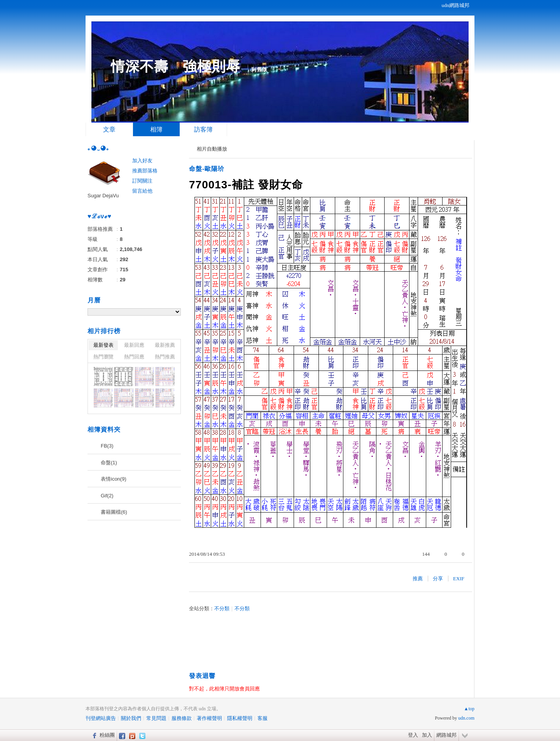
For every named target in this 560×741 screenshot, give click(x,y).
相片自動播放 (212, 149)
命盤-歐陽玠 (207, 169)
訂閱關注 (142, 181)
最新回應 (134, 345)
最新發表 (103, 345)
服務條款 (182, 718)
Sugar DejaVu (103, 196)
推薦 (418, 579)
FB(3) (107, 446)
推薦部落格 (145, 171)
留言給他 (142, 191)
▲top (469, 709)
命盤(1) (109, 463)
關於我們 (131, 718)
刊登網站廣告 (101, 718)
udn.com (466, 718)
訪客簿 (203, 129)
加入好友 (142, 161)
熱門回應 (134, 357)
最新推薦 (165, 345)
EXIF (459, 579)
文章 (109, 129)
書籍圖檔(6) (114, 512)
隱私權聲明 (240, 718)
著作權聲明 (209, 718)
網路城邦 (446, 735)
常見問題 (156, 718)
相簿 (156, 129)
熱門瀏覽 (103, 357)
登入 (413, 735)
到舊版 (259, 69)
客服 (262, 718)
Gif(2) (107, 496)
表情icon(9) (114, 479)
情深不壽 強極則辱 (176, 66)
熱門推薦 (165, 357)
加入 (427, 735)
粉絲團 (107, 735)
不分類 (222, 608)
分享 (438, 579)
